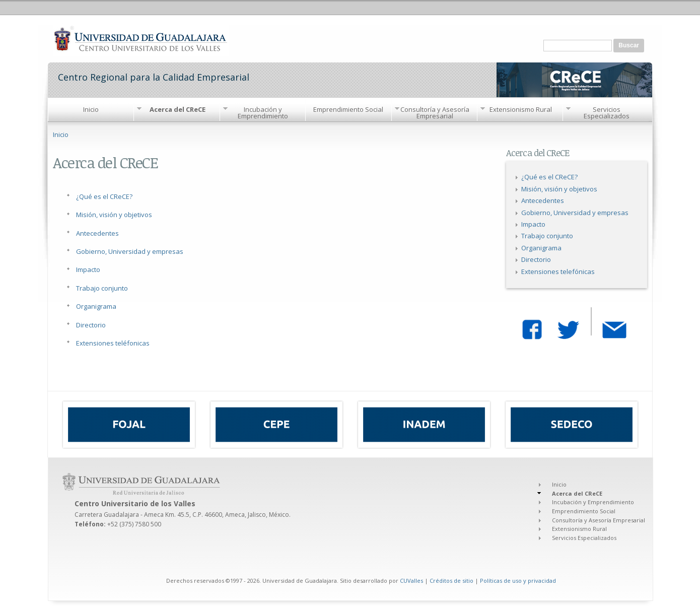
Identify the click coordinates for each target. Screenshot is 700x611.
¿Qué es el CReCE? (104, 196)
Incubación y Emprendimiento (263, 113)
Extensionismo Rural (521, 109)
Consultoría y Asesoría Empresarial (435, 113)
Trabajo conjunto (102, 288)
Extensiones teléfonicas (113, 343)
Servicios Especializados (607, 113)
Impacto (88, 269)
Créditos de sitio (451, 581)
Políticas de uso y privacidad (518, 581)
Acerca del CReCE (178, 109)
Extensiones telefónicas (558, 271)
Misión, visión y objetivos (114, 215)
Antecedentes (97, 233)
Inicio (91, 109)
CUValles (411, 581)
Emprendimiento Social (348, 109)
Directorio (91, 325)
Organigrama (96, 306)
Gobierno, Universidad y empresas (130, 251)
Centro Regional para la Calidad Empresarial (154, 76)
